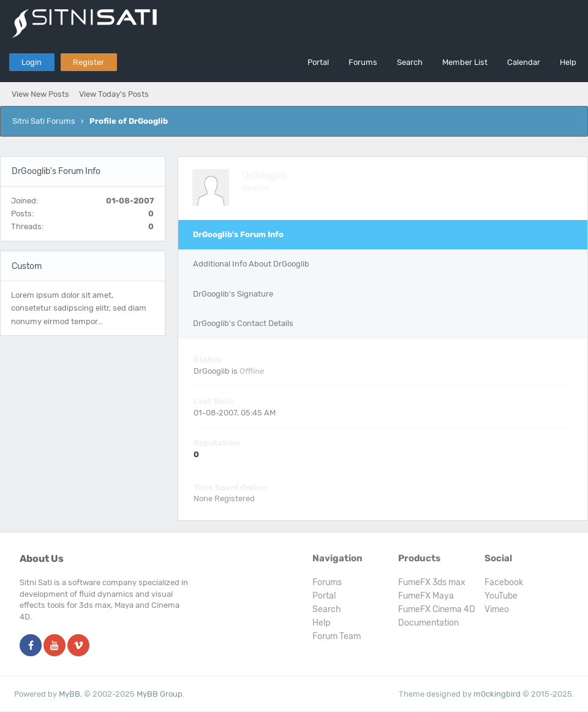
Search (410, 62)
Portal (318, 62)
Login (32, 62)
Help (568, 62)
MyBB (70, 694)
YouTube (501, 596)
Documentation (428, 623)
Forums (363, 62)
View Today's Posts (114, 94)
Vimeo (497, 609)
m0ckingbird (497, 694)
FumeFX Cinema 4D (437, 609)
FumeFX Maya (426, 596)
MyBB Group (160, 694)
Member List (465, 62)
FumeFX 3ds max (432, 582)
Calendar (524, 62)
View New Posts (40, 94)
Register (89, 62)
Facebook (504, 582)
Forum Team (337, 636)
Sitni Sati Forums (44, 121)
